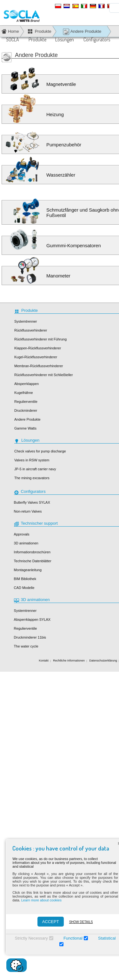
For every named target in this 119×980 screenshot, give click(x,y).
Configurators (97, 39)
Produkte (37, 39)
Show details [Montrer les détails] (78, 922)
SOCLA (13, 39)
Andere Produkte (82, 32)
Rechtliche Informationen (69, 661)
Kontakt (44, 661)
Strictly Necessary (29, 938)
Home (13, 31)
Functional (70, 938)
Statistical (104, 938)
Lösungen (65, 39)
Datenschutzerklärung (103, 661)
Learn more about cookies (38, 900)
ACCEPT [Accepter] (48, 922)
